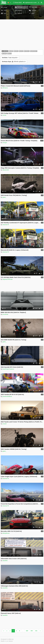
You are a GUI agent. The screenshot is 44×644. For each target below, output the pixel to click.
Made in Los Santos (7, 641)
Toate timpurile (10, 58)
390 (32, 631)
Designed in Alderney (7, 639)
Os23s (4, 115)
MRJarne (5, 88)
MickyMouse (6, 533)
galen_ (4, 197)
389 (27, 631)
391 (36, 631)
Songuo (5, 143)
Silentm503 (6, 170)
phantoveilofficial (7, 396)
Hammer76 (6, 225)
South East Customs (8, 369)
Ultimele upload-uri (14, 62)
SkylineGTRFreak (8, 279)
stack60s (5, 561)
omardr (5, 424)
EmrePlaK (5, 314)
